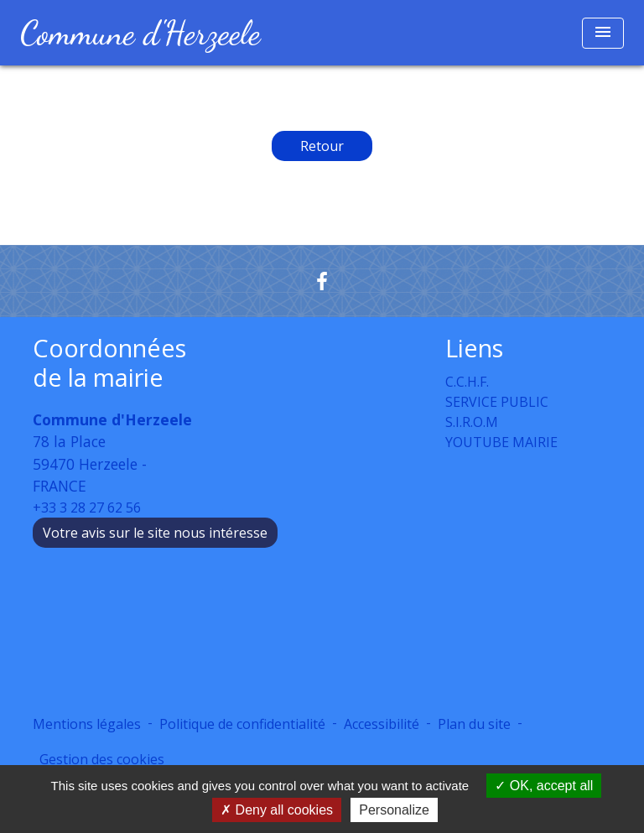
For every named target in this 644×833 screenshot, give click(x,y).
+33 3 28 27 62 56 (87, 508)
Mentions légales (87, 724)
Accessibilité (382, 724)
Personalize (394, 810)
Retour (322, 146)
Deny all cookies (277, 810)
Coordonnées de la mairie (109, 363)
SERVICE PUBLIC (497, 402)
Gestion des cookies (102, 759)
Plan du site (474, 724)
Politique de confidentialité (242, 724)
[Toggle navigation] (603, 33)
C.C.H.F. (467, 382)
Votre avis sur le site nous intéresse (155, 533)
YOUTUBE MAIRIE (501, 442)
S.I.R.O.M (472, 422)
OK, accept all (544, 786)
